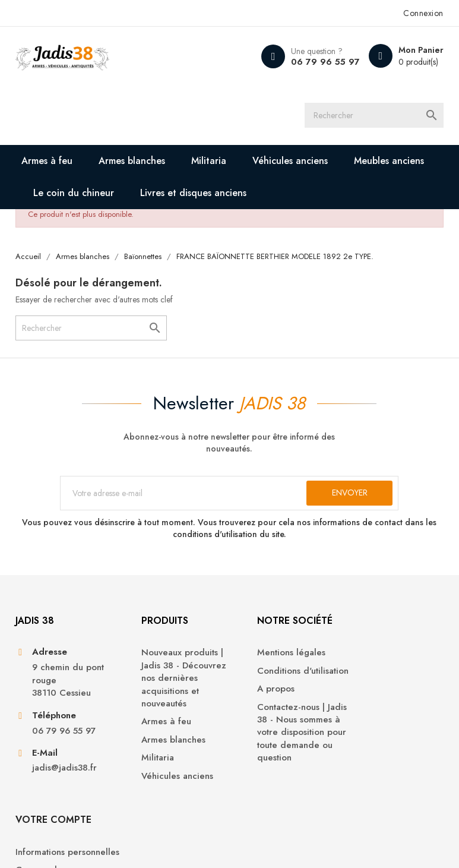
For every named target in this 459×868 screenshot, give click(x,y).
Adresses (368, 724)
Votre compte (388, 624)
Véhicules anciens (291, 161)
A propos (257, 693)
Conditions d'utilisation (284, 675)
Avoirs (362, 706)
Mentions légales (273, 657)
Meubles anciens (390, 161)
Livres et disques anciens (194, 193)
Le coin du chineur (74, 193)
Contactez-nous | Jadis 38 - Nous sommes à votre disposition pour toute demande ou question (284, 736)
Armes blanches (132, 161)
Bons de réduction (387, 742)
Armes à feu (48, 161)
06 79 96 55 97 (325, 62)
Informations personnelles (376, 663)
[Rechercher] (378, 116)
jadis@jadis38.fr (65, 773)
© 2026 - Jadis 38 (50, 844)
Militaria (209, 161)
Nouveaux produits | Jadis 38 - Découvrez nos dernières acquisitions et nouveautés (170, 682)
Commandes (375, 688)
